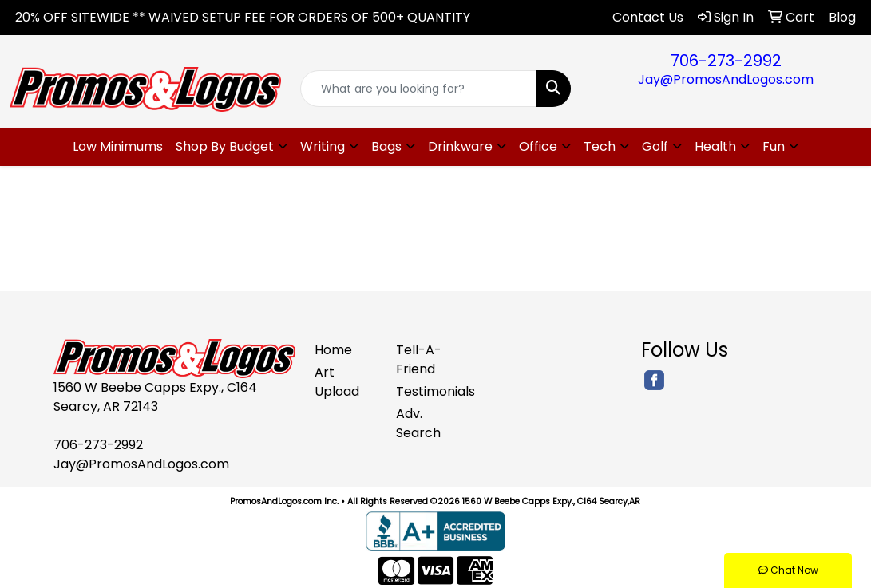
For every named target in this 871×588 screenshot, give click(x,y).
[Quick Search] (419, 89)
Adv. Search (418, 423)
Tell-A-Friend (419, 359)
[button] (232, 147)
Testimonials (427, 391)
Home (333, 350)
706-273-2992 (726, 61)
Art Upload (337, 382)
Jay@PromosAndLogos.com (726, 79)
